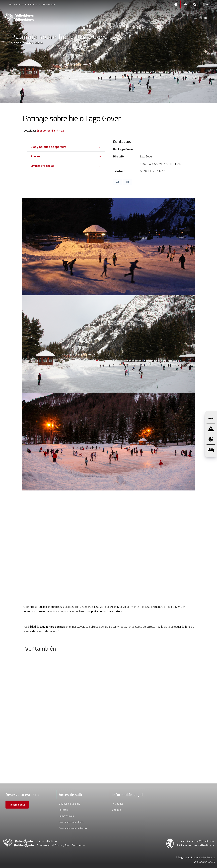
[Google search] (195, 5)
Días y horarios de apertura (49, 147)
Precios (36, 156)
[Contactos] (176, 4)
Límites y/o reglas (42, 166)
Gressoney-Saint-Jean (51, 130)
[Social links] (185, 5)
